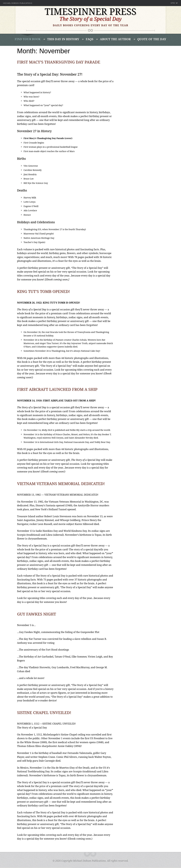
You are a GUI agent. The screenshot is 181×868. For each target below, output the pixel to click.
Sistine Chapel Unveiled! (44, 712)
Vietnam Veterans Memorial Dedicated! (61, 483)
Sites (173, 3)
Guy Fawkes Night (37, 614)
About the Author (115, 39)
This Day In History (63, 39)
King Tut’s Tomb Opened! (43, 291)
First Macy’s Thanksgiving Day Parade (59, 62)
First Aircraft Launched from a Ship (57, 389)
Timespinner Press (91, 11)
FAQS (90, 39)
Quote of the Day (152, 39)
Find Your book (28, 39)
